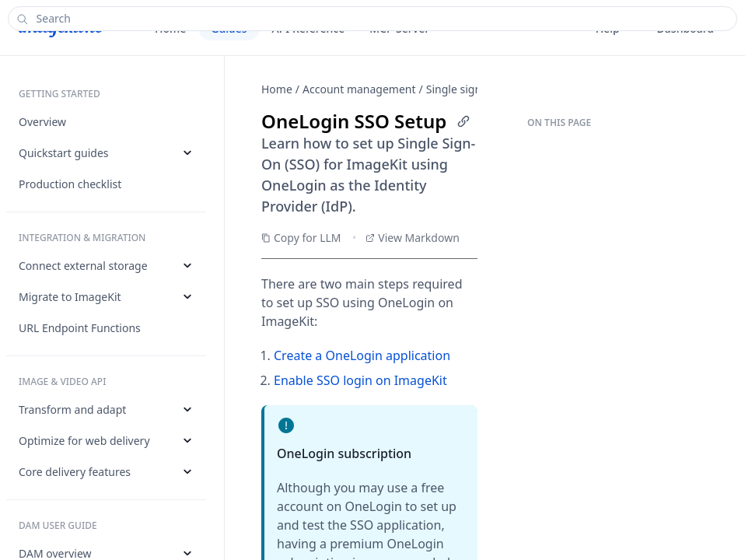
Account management (359, 89)
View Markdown (413, 238)
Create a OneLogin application (362, 355)
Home (277, 89)
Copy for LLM (301, 238)
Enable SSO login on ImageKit (360, 380)
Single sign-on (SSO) (477, 89)
